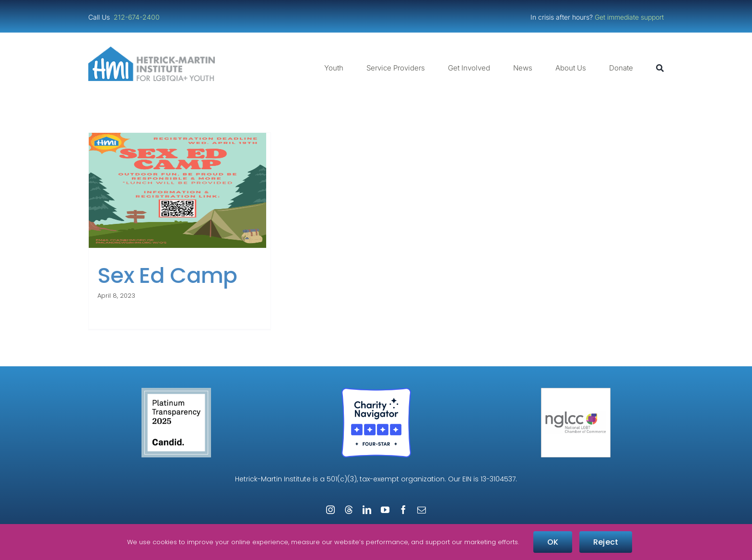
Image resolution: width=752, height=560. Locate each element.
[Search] (660, 68)
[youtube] (385, 510)
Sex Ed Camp (167, 275)
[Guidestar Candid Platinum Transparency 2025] (176, 391)
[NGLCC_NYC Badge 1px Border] (576, 391)
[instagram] (330, 510)
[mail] (422, 510)
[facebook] (403, 510)
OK (553, 542)
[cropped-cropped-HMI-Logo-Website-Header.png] (152, 50)
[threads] (349, 510)
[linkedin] (367, 510)
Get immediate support (629, 17)
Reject (606, 542)
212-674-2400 (138, 17)
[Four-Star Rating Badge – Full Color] (376, 391)
